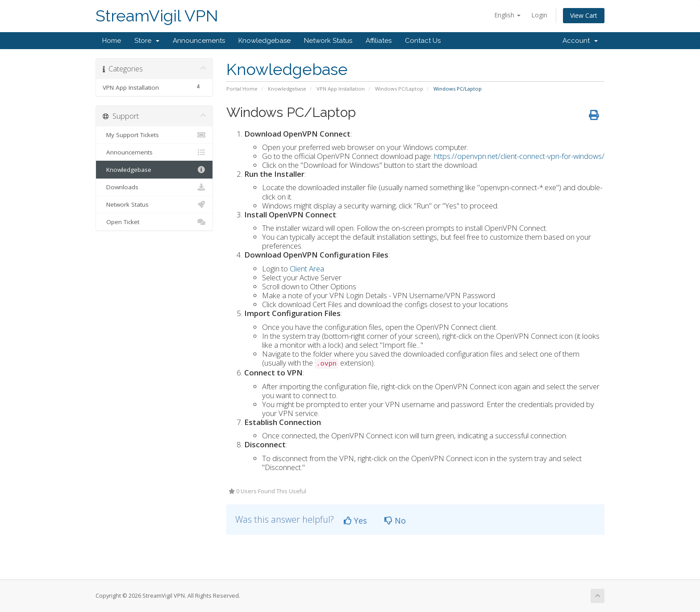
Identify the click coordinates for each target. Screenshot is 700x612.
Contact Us (423, 41)
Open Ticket (154, 222)
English (507, 15)
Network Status (328, 41)
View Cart (584, 15)
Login (539, 15)
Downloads (154, 187)
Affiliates (379, 41)
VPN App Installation (341, 89)
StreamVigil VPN (157, 16)
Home (112, 41)
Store (147, 41)
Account (580, 41)
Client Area (307, 269)
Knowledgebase (265, 41)
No (395, 520)
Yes (355, 520)
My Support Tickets (154, 135)
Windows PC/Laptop (399, 89)
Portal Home (242, 89)
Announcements (199, 41)
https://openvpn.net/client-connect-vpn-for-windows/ (519, 156)
